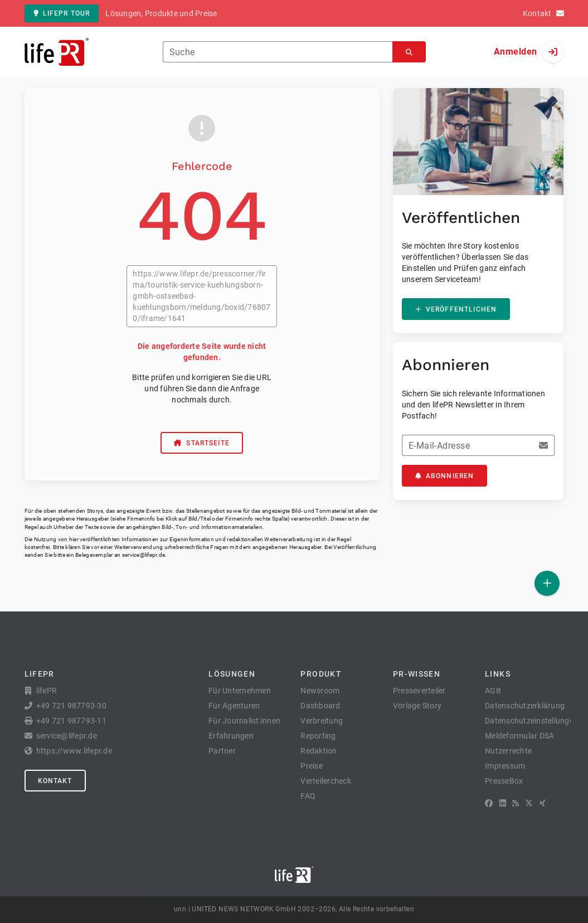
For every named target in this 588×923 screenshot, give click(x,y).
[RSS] (516, 803)
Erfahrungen (231, 736)
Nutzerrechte (508, 751)
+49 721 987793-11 (71, 721)
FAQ (308, 796)
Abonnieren (445, 476)
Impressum (505, 766)
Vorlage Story (417, 706)
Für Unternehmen (240, 691)
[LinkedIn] (503, 803)
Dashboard (320, 706)
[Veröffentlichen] (547, 583)
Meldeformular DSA (519, 736)
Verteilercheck (326, 781)
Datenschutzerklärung (525, 706)
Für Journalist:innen (244, 721)
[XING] (543, 803)
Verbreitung (322, 721)
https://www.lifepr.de (74, 751)
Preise (312, 766)
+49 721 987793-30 (71, 706)
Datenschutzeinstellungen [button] (531, 721)
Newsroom (320, 691)
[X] (529, 803)
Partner (222, 751)
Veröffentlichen (456, 309)
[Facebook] (489, 803)
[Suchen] (409, 52)
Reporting (318, 736)
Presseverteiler (419, 691)
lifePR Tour (62, 13)
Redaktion (319, 751)
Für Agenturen (234, 706)
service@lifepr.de (144, 555)
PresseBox (504, 781)
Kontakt (55, 781)
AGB (493, 691)
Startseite (202, 443)
